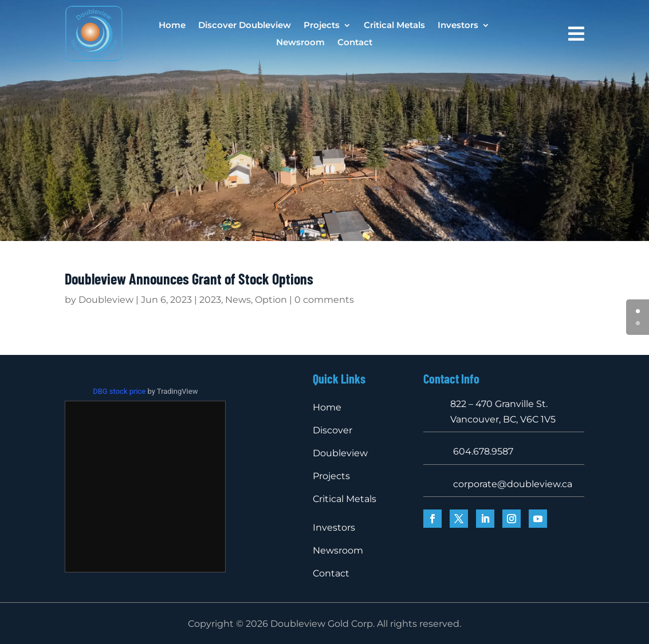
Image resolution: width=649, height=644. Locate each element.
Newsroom (300, 43)
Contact (355, 43)
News (238, 300)
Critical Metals (394, 26)
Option (271, 300)
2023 (210, 300)
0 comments (324, 300)
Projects (322, 26)
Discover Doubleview (245, 26)
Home (172, 26)
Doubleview (106, 300)
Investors (458, 26)
